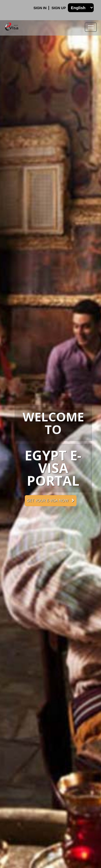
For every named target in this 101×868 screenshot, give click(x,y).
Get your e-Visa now (51, 500)
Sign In (40, 8)
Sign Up (59, 8)
